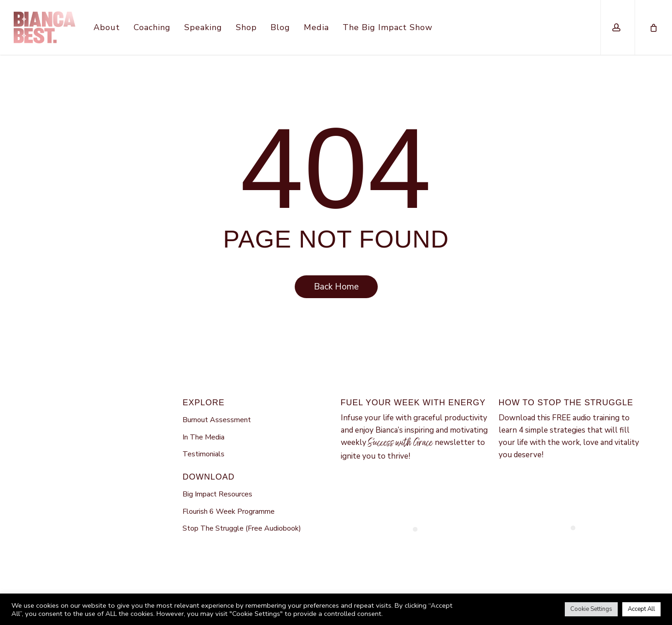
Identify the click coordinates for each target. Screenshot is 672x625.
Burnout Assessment (217, 420)
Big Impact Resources (217, 494)
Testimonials (203, 454)
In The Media (203, 437)
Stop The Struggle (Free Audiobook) (242, 528)
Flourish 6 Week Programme (229, 511)
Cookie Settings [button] (591, 609)
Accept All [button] (641, 609)
